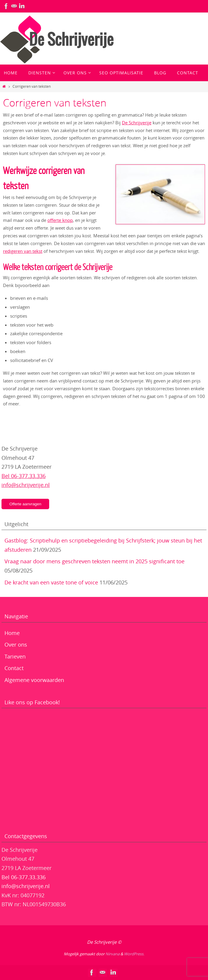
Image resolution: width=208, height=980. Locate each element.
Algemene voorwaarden (34, 680)
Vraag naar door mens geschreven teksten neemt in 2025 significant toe (94, 561)
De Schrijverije (137, 123)
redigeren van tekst (23, 251)
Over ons (16, 645)
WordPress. (134, 954)
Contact (14, 668)
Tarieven (15, 656)
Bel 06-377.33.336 (24, 476)
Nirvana (112, 954)
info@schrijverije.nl (26, 485)
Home (12, 633)
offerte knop (60, 220)
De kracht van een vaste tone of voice (51, 582)
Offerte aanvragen (25, 504)
